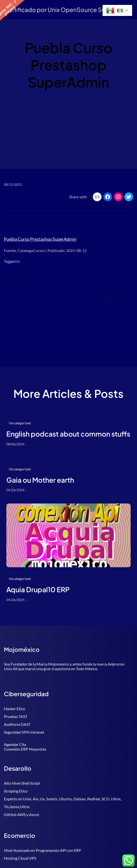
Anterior (15, 278)
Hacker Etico (15, 709)
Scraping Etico (16, 791)
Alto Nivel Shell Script (22, 783)
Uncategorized (20, 423)
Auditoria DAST (17, 724)
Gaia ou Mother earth (40, 480)
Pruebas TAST (16, 716)
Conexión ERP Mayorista (25, 749)
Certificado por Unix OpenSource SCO (58, 10)
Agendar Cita (15, 744)
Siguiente (114, 296)
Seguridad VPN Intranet (24, 732)
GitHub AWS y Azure (21, 814)
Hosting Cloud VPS (20, 858)
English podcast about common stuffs (68, 434)
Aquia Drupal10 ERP (38, 590)
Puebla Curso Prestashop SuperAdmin (40, 239)
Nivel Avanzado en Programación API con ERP (42, 850)
